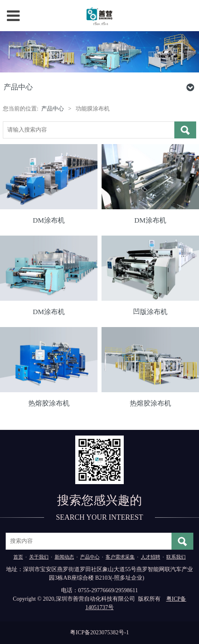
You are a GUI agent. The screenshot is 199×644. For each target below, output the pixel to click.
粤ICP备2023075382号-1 (99, 632)
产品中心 (53, 109)
